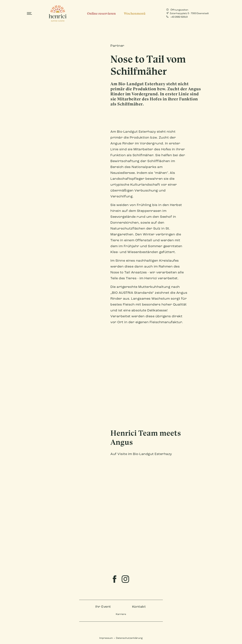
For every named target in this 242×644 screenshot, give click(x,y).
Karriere (121, 614)
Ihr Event (103, 607)
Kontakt (139, 607)
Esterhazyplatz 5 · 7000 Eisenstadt (188, 13)
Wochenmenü (135, 13)
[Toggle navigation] (29, 13)
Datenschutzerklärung (129, 638)
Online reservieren (101, 13)
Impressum (106, 638)
